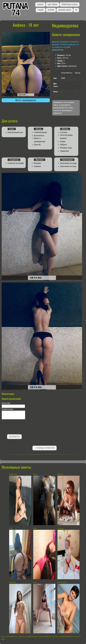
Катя (35, 474)
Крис (35, 582)
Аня (11, 528)
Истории (51, 10)
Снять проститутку (21, 637)
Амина (60, 474)
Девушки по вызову (38, 637)
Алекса (60, 528)
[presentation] (19, 427)
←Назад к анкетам (45, 448)
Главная (40, 4)
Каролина (13, 474)
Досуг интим (6, 637)
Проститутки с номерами (58, 637)
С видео (41, 10)
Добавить (14, 437)
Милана (12, 582)
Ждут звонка (53, 4)
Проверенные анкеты (70, 4)
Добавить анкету (65, 10)
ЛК (76, 10)
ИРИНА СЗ (62, 582)
